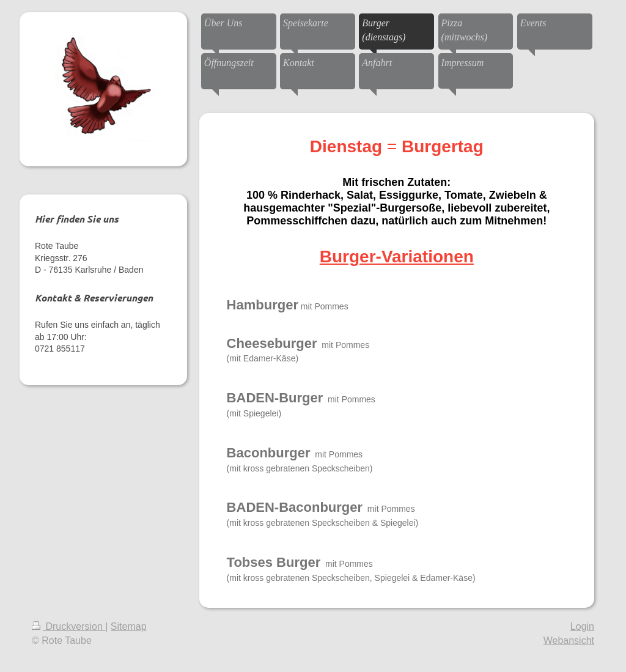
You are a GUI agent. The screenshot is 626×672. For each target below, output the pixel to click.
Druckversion (68, 626)
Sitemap (129, 626)
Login (582, 626)
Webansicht (569, 641)
